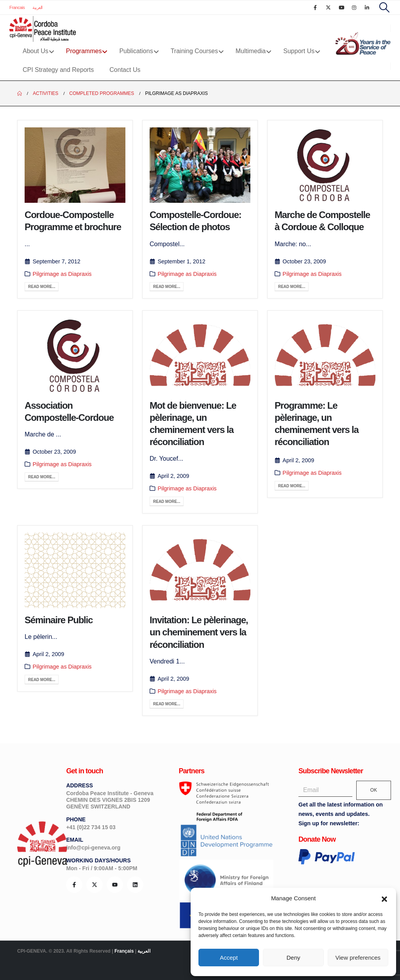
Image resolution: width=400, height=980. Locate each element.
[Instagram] (354, 7)
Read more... (42, 287)
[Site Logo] (43, 29)
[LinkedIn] (367, 7)
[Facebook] (315, 7)
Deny (293, 958)
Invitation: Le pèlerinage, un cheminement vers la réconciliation (199, 632)
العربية (37, 7)
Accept (229, 958)
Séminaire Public (59, 620)
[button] (384, 898)
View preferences (358, 958)
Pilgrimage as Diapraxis (62, 274)
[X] (328, 7)
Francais (17, 7)
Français (124, 951)
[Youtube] (341, 7)
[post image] (75, 165)
